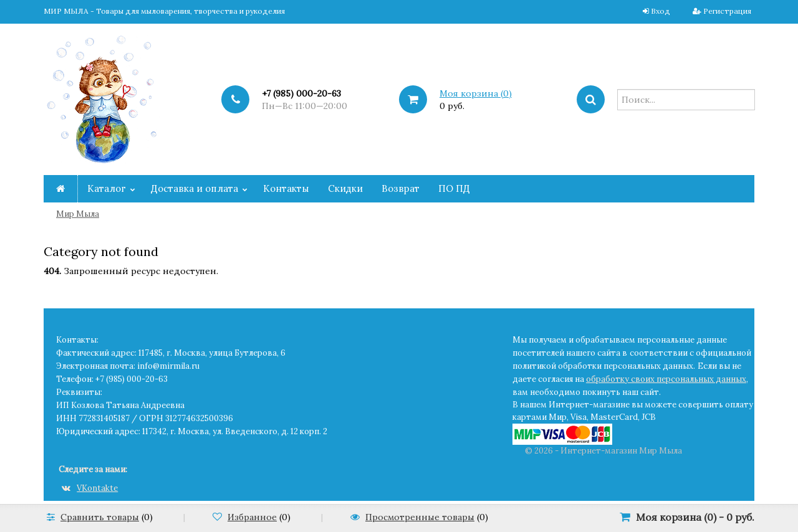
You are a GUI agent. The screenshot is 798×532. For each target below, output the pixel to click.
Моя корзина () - (695, 517)
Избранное (252, 517)
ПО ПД (454, 188)
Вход (661, 11)
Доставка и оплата (195, 188)
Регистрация (727, 11)
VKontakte (90, 488)
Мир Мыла (78, 214)
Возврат (401, 188)
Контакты (286, 188)
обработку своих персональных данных (666, 379)
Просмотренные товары (420, 517)
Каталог (107, 188)
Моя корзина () (476, 93)
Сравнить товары (100, 517)
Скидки (345, 188)
